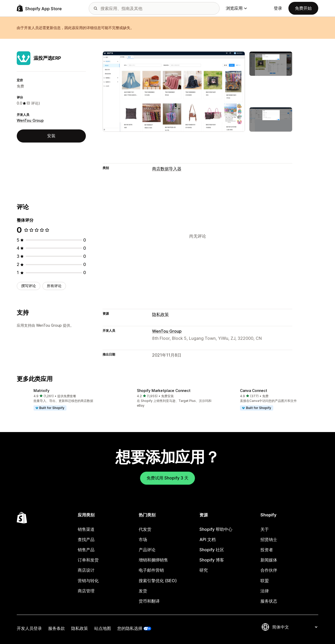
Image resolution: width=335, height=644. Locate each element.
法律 (265, 591)
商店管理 (86, 591)
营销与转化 (88, 581)
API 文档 (208, 539)
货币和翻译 (149, 601)
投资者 (267, 550)
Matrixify (41, 391)
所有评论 (54, 286)
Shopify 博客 (212, 560)
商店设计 (86, 570)
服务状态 (269, 601)
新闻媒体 (269, 560)
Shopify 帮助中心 (216, 529)
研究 (204, 570)
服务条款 (57, 628)
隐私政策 (160, 314)
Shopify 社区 (212, 550)
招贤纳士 (269, 539)
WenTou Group (30, 120)
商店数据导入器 (167, 169)
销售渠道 (86, 529)
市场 (143, 539)
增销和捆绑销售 (153, 560)
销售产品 (86, 550)
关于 (265, 529)
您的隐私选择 (130, 628)
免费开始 (303, 8)
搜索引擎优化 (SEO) (158, 581)
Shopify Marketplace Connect (164, 391)
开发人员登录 (29, 628)
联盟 (265, 581)
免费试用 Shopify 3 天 (167, 478)
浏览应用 (236, 8)
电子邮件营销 (151, 570)
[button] (64, 400)
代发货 (145, 529)
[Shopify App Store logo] (39, 8)
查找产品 (86, 539)
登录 (278, 8)
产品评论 (147, 550)
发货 (143, 591)
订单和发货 (88, 560)
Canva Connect (254, 391)
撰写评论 (29, 286)
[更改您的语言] (295, 627)
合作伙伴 (269, 570)
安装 (51, 136)
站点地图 (103, 628)
